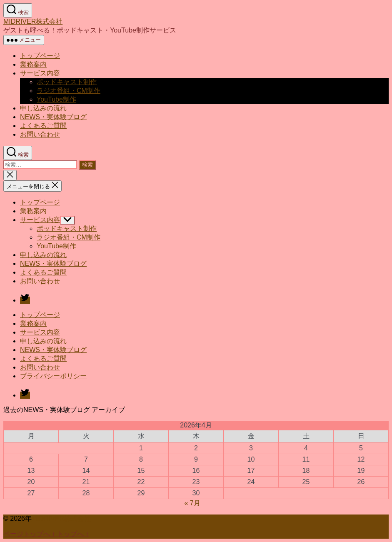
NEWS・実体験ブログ (53, 117)
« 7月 (192, 503)
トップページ (40, 56)
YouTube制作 (56, 99)
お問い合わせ (40, 134)
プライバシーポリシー (53, 376)
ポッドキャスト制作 (67, 82)
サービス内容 (40, 73)
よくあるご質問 (43, 126)
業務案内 (33, 64)
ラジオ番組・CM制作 (69, 91)
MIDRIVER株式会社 (33, 21)
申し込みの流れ (43, 108)
